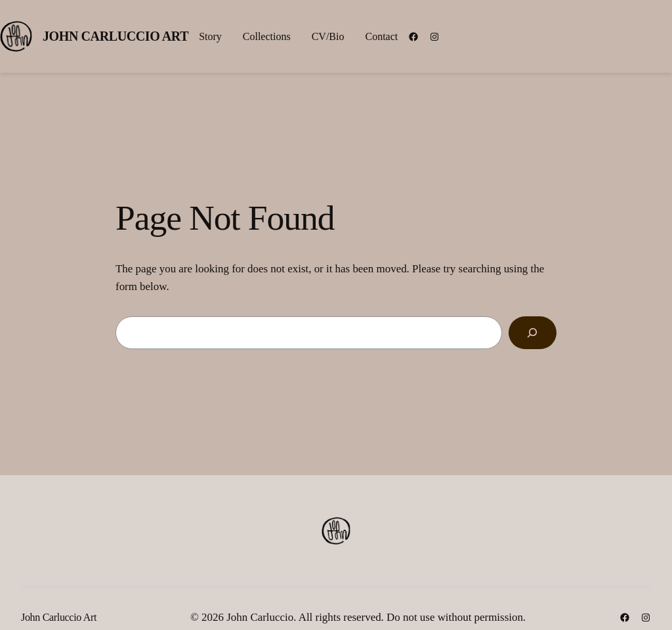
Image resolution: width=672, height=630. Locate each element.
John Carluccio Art (115, 36)
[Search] (533, 333)
